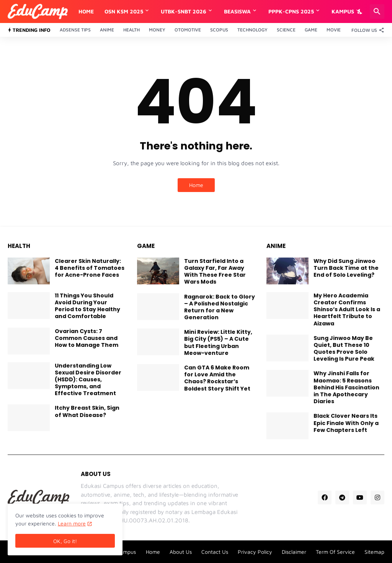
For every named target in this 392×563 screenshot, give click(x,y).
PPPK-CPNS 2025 (291, 11)
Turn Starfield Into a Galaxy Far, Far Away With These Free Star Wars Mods (215, 272)
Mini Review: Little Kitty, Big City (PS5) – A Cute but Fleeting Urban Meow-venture (218, 342)
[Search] (377, 11)
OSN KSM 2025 (124, 11)
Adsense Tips (75, 30)
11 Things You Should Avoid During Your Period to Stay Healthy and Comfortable (87, 306)
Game (311, 30)
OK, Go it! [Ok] (65, 541)
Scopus (219, 30)
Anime (107, 30)
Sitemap (374, 552)
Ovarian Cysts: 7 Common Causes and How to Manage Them (87, 338)
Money (157, 30)
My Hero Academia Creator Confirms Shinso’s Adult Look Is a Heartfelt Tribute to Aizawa (347, 309)
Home (86, 11)
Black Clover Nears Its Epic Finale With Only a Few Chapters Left (346, 423)
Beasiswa (237, 11)
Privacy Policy (255, 552)
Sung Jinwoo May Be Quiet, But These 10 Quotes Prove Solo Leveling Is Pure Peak (344, 349)
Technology (252, 30)
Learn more (72, 523)
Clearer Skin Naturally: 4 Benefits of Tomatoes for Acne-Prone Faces (90, 268)
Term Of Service (335, 552)
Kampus (343, 11)
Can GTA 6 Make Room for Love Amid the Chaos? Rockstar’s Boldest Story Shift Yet (217, 378)
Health (131, 30)
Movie (334, 30)
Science (286, 30)
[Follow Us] (366, 30)
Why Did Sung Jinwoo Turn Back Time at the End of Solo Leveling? (346, 268)
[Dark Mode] (360, 11)
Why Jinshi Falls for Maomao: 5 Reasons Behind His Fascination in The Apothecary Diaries (346, 387)
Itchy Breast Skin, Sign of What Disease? (87, 411)
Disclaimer (294, 552)
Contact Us (215, 552)
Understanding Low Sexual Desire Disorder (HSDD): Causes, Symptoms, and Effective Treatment (88, 380)
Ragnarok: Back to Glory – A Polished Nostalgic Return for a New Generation (220, 307)
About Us (181, 552)
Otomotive (188, 30)
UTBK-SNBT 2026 (184, 11)
